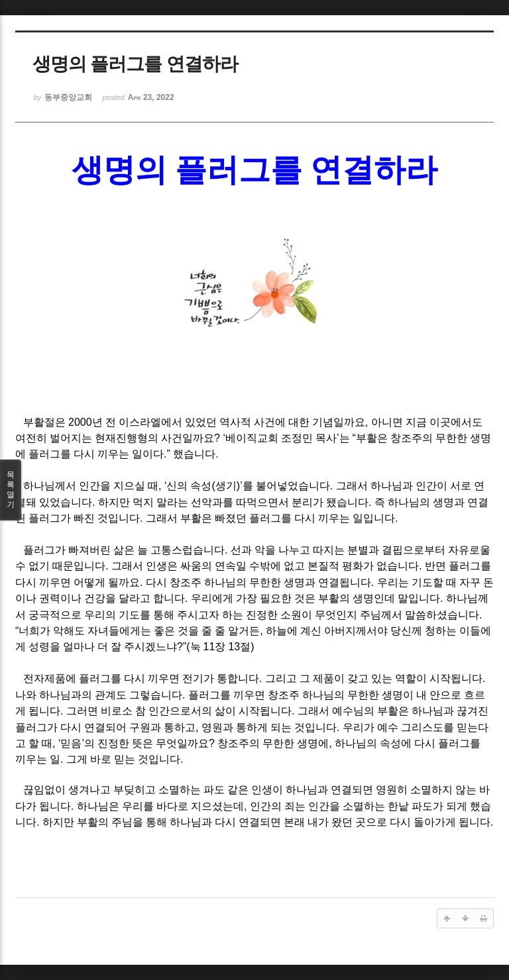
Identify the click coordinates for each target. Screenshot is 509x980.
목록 (11, 490)
